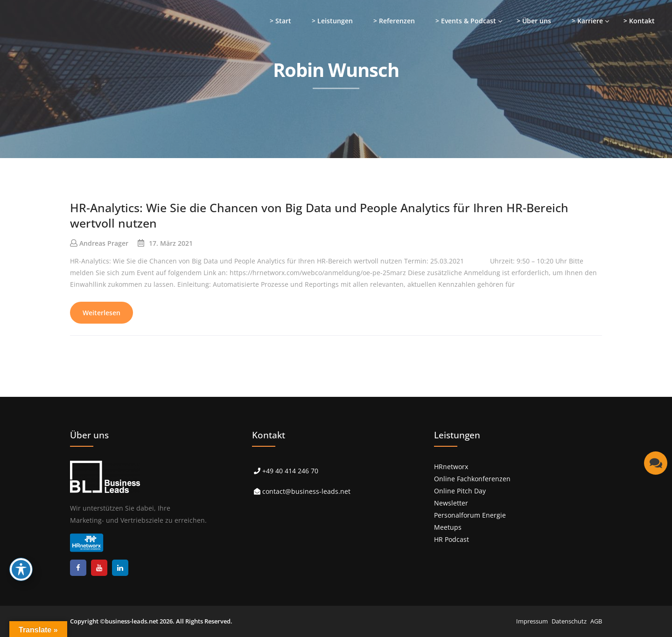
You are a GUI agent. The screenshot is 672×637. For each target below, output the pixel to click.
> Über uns (534, 21)
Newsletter (451, 503)
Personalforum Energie (470, 515)
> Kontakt (639, 21)
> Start (280, 21)
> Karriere (587, 21)
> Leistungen (332, 21)
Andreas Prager (104, 243)
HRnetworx (451, 467)
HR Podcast (451, 539)
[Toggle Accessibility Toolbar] (21, 569)
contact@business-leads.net (306, 491)
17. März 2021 (171, 243)
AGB (596, 621)
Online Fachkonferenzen (472, 479)
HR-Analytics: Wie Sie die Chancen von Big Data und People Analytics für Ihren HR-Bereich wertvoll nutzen (319, 215)
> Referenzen (394, 21)
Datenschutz (569, 621)
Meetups (448, 527)
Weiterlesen (101, 313)
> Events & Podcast (466, 21)
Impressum (532, 621)
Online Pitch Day (460, 491)
